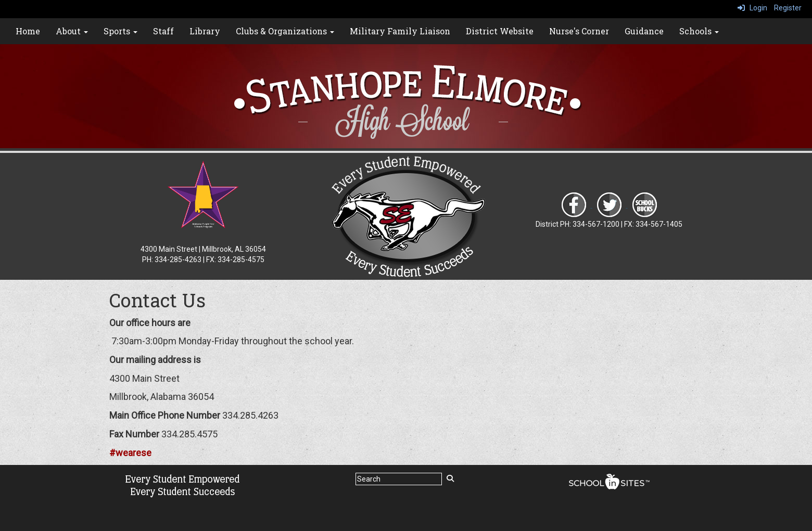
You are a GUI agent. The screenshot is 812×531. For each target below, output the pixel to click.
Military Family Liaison (400, 31)
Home (28, 31)
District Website (500, 31)
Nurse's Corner (579, 31)
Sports (120, 31)
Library (205, 31)
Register (788, 8)
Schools (699, 31)
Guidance (644, 31)
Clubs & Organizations (285, 31)
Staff (163, 31)
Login (752, 8)
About (72, 31)
